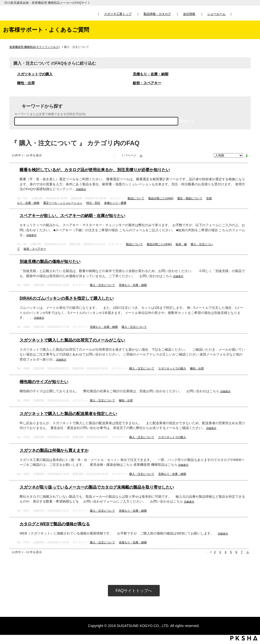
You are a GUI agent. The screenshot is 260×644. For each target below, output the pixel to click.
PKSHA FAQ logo (244, 638)
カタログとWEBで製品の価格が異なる (55, 524)
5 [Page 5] (231, 552)
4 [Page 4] (225, 552)
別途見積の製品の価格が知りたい (50, 262)
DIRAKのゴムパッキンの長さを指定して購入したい (67, 298)
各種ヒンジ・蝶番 (115, 203)
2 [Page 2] (215, 552)
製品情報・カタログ (157, 14)
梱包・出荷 (26, 83)
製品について (136, 198)
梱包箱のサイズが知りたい (44, 382)
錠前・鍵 (181, 244)
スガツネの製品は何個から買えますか (54, 450)
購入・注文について (102, 285)
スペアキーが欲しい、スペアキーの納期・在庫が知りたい (72, 216)
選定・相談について (190, 198)
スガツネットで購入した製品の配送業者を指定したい (68, 414)
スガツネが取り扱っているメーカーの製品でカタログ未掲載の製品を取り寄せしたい (97, 487)
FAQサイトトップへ (134, 591)
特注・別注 (93, 203)
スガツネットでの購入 (35, 74)
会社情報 (189, 14)
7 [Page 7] (242, 552)
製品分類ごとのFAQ (161, 198)
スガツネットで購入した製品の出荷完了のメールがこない (72, 340)
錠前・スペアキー (147, 83)
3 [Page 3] (220, 552)
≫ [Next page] (248, 552)
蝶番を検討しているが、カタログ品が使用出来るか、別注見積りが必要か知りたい (95, 170)
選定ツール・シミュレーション (63, 203)
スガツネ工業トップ (118, 14)
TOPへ (251, 593)
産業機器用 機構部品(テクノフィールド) (34, 47)
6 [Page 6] (236, 552)
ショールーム (216, 14)
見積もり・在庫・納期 (151, 74)
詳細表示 (81, 189)
